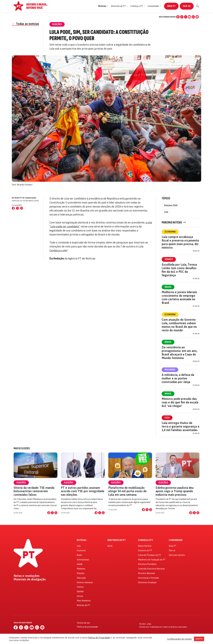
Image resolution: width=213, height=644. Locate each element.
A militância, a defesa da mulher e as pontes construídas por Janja (178, 378)
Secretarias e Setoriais (148, 578)
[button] (103, 6)
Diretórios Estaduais (147, 582)
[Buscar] (197, 6)
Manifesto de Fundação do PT (152, 560)
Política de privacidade (87, 627)
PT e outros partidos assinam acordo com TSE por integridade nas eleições (83, 491)
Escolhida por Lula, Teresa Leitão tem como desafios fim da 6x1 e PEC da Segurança (179, 270)
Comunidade (176, 540)
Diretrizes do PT (116, 540)
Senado (169, 259)
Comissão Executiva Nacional (151, 569)
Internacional (83, 560)
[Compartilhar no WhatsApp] (22, 208)
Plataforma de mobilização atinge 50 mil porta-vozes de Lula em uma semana (127, 491)
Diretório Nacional (146, 573)
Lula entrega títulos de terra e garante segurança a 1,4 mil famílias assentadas (180, 426)
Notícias (82, 540)
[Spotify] (197, 17)
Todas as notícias (25, 24)
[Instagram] (182, 17)
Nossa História (145, 546)
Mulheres (170, 370)
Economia (170, 232)
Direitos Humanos (85, 582)
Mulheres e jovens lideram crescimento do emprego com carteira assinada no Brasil (179, 297)
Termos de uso (83, 623)
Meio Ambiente (84, 601)
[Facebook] (178, 17)
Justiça (80, 596)
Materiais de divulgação (30, 579)
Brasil (168, 287)
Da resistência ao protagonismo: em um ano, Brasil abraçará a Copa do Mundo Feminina (179, 353)
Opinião (80, 591)
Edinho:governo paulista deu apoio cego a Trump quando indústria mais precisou (175, 491)
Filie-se (187, 6)
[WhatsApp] (193, 17)
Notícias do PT (83, 605)
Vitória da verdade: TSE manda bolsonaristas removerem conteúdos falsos (34, 491)
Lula (166, 212)
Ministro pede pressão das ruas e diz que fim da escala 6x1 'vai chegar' (180, 402)
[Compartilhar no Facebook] (13, 208)
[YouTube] (189, 17)
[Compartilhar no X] (52, 513)
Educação (81, 578)
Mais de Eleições (22, 448)
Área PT (171, 6)
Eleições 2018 (171, 205)
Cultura (80, 587)
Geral (110, 546)
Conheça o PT (145, 540)
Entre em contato (177, 555)
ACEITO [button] (199, 639)
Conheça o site (58, 250)
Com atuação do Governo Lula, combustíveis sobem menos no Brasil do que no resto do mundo (179, 325)
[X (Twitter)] (186, 17)
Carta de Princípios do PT (150, 555)
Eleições (21, 483)
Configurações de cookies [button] (179, 639)
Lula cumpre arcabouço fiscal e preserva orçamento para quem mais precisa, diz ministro (180, 242)
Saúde (80, 564)
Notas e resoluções (27, 576)
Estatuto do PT (145, 550)
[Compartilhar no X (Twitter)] (17, 208)
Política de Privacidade (99, 638)
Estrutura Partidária (147, 564)
